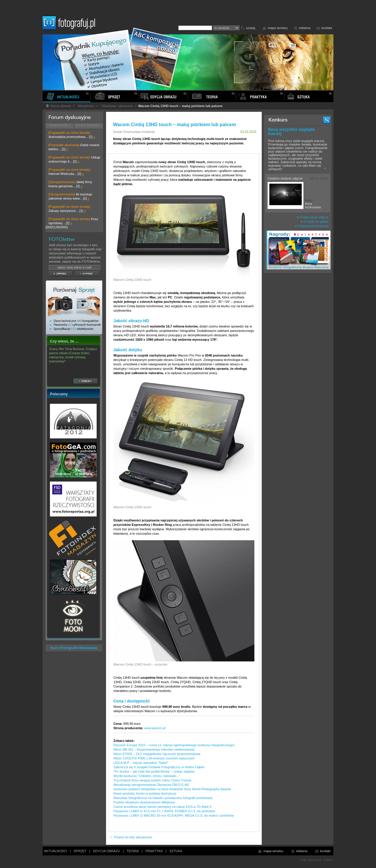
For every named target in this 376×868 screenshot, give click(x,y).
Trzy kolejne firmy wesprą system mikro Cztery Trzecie (152, 780)
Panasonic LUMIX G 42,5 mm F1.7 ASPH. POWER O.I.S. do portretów (164, 811)
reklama (304, 28)
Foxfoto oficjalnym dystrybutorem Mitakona (144, 802)
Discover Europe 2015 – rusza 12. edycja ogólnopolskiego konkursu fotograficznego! (174, 745)
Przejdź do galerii (314, 222)
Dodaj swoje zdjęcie (313, 217)
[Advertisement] (298, 368)
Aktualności (86, 106)
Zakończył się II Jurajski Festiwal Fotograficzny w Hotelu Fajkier (159, 767)
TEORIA (133, 851)
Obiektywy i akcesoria (117, 106)
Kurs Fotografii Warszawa (74, 648)
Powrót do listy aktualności (131, 837)
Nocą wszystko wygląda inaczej (291, 131)
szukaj (250, 28)
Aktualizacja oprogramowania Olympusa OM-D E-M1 (151, 785)
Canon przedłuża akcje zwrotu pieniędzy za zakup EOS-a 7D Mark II (162, 807)
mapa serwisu (278, 28)
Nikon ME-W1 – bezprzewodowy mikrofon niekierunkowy (154, 749)
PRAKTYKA (154, 851)
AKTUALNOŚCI (56, 851)
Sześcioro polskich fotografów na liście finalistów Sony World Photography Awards (172, 789)
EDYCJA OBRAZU (107, 851)
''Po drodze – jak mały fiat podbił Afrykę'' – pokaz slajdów (154, 771)
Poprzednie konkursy (312, 226)
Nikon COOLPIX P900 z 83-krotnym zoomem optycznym (154, 758)
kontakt (327, 28)
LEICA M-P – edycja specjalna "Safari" (141, 763)
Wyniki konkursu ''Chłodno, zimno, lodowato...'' (147, 776)
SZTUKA (176, 851)
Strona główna (58, 106)
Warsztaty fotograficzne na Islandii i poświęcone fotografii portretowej (163, 798)
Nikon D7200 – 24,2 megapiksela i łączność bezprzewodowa (157, 754)
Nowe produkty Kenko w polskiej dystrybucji (145, 793)
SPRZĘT (80, 851)
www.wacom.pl (155, 728)
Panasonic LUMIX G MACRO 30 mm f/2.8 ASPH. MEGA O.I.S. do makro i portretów (174, 815)
